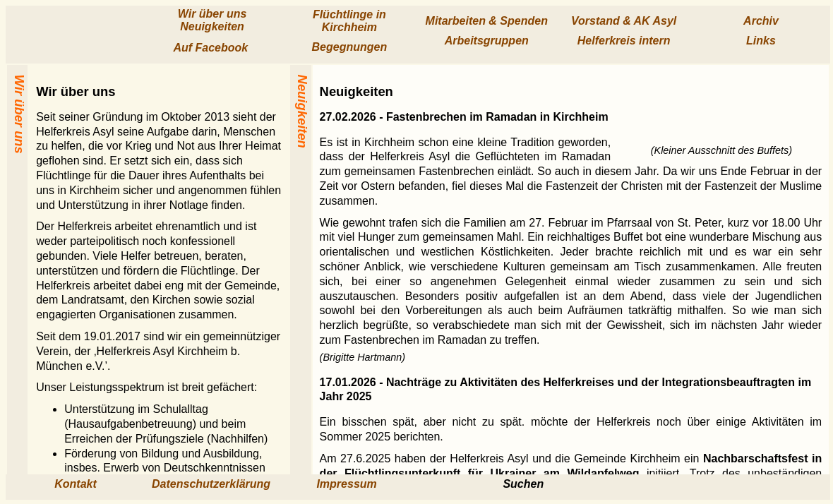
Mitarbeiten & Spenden (487, 21)
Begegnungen (350, 47)
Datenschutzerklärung (211, 484)
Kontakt (76, 484)
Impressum (346, 484)
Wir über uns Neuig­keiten (212, 20)
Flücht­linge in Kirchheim (349, 21)
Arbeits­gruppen (487, 41)
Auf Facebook (212, 48)
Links (761, 41)
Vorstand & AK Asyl (624, 21)
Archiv (761, 21)
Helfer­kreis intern (624, 41)
